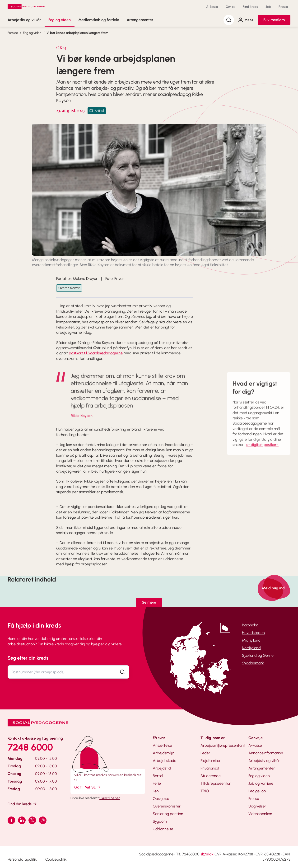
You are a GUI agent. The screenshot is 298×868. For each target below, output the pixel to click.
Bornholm (250, 625)
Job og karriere (261, 783)
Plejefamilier (211, 761)
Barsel (158, 776)
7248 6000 (30, 747)
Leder (205, 753)
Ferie (157, 783)
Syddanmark (253, 663)
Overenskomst (69, 288)
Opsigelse (161, 799)
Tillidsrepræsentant (217, 783)
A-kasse (212, 7)
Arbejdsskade (165, 761)
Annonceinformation (266, 753)
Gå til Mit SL (88, 787)
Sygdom (160, 821)
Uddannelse (163, 829)
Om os (230, 7)
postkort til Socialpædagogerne (96, 353)
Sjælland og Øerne (258, 655)
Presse (283, 7)
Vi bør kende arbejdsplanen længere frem (77, 33)
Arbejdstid (162, 768)
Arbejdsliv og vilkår (24, 20)
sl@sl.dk (207, 854)
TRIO (205, 791)
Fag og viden (60, 20)
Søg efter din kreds (28, 658)
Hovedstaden (253, 633)
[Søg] (229, 20)
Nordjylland (251, 648)
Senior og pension (168, 814)
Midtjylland (251, 640)
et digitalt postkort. (262, 452)
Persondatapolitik (22, 859)
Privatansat (210, 768)
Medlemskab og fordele (99, 20)
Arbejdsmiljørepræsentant (223, 745)
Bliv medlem (274, 20)
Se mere (149, 602)
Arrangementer (140, 20)
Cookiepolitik (56, 859)
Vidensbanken (260, 814)
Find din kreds (22, 804)
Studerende (211, 776)
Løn (156, 791)
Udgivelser (257, 806)
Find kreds (250, 7)
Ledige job (257, 791)
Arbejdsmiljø (163, 753)
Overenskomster (167, 806)
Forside (13, 33)
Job (268, 7)
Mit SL (246, 20)
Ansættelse (162, 745)
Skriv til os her (110, 798)
